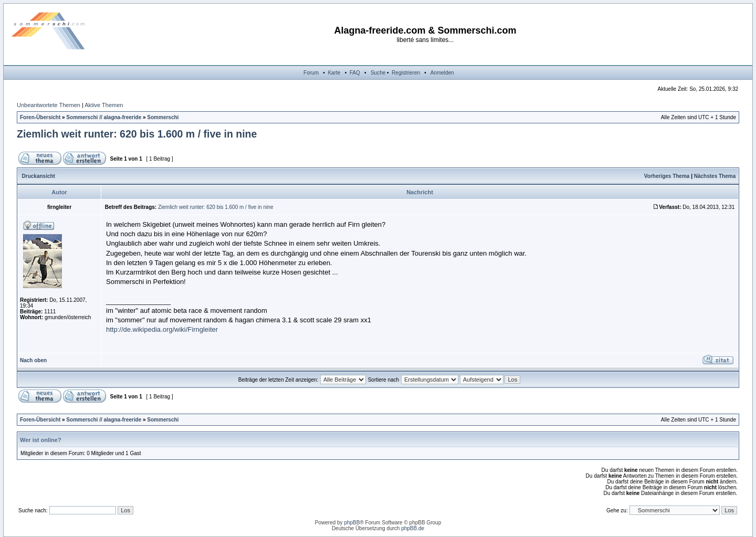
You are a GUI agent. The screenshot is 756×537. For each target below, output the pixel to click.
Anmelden (442, 73)
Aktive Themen (104, 105)
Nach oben (33, 360)
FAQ (355, 73)
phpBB (352, 523)
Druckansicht (39, 176)
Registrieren (406, 73)
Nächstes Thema (715, 176)
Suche (378, 73)
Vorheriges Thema (667, 176)
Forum (311, 73)
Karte (334, 73)
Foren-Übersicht (40, 117)
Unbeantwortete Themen (49, 105)
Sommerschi (163, 117)
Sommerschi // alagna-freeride (104, 117)
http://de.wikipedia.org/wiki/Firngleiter (162, 329)
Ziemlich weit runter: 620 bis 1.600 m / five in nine (137, 134)
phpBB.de (413, 528)
